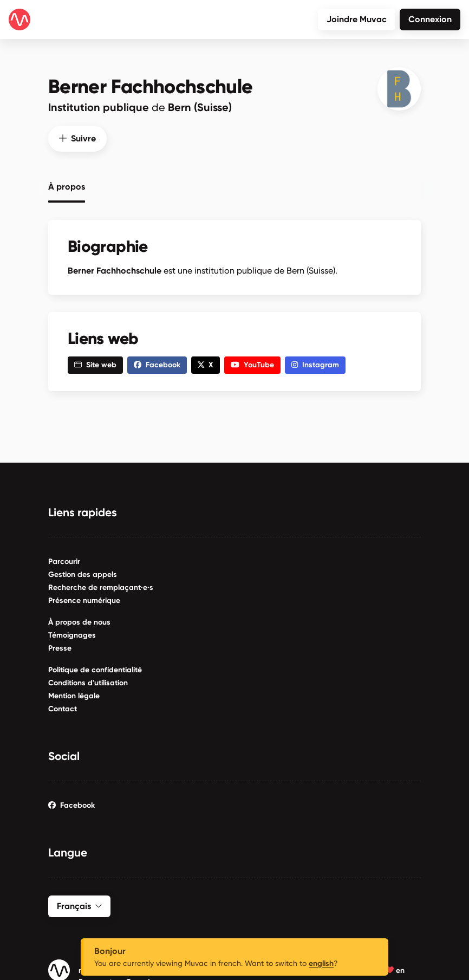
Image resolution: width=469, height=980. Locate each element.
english (321, 963)
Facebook (71, 804)
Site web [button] (95, 363)
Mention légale (74, 694)
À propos (67, 185)
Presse (60, 646)
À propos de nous (79, 620)
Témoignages (72, 633)
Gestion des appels (83, 572)
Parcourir (64, 559)
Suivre (77, 136)
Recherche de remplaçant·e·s (101, 585)
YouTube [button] (252, 363)
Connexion (430, 19)
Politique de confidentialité (95, 668)
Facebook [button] (157, 363)
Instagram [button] (315, 363)
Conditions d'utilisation (88, 681)
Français (79, 904)
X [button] (206, 363)
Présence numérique (84, 598)
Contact (63, 707)
